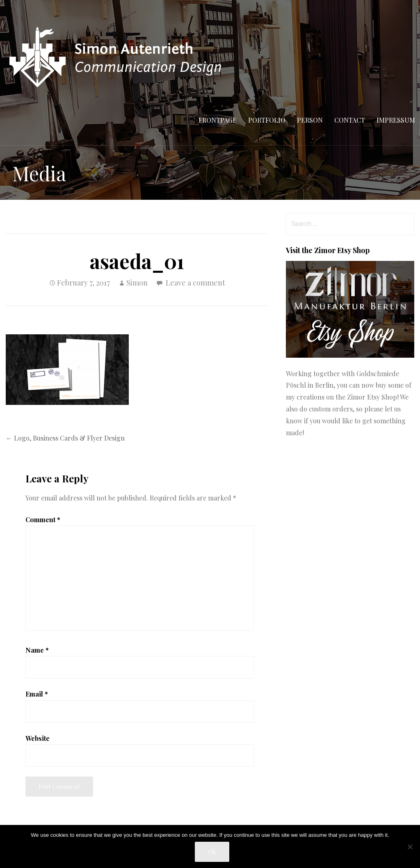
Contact (350, 120)
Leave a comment (195, 283)
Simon (137, 283)
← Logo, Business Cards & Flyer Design (65, 438)
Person (310, 120)
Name (37, 650)
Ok (212, 852)
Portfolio (267, 120)
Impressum (396, 120)
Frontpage (218, 120)
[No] (410, 847)
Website (38, 738)
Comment (43, 520)
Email (37, 694)
